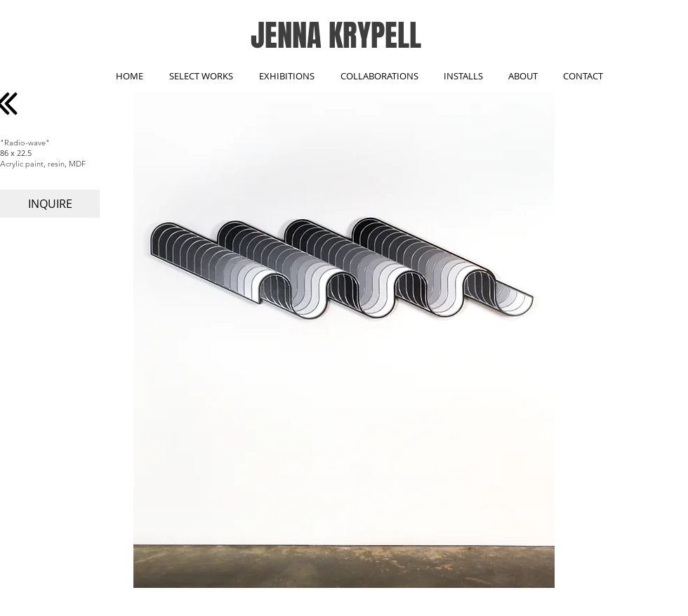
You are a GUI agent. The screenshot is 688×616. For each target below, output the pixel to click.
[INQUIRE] (50, 204)
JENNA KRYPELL (336, 35)
